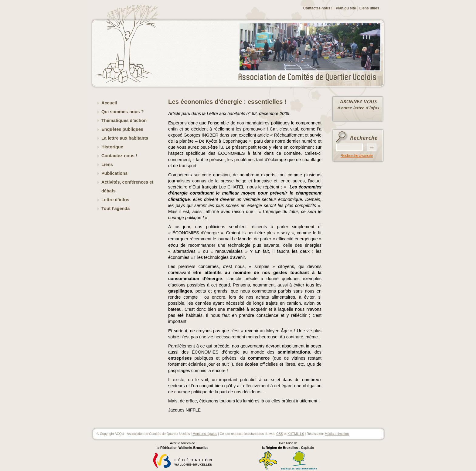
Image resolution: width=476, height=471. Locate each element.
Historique (112, 147)
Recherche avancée (357, 156)
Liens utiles (369, 8)
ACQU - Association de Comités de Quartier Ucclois (311, 77)
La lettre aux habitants (125, 138)
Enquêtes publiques (122, 129)
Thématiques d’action (124, 120)
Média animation (337, 434)
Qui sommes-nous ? (123, 112)
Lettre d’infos (115, 200)
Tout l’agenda (116, 208)
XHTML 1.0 (296, 434)
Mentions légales (205, 434)
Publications (114, 173)
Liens (107, 164)
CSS (280, 434)
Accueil (109, 103)
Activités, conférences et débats (127, 186)
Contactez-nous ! (318, 8)
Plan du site (346, 8)
